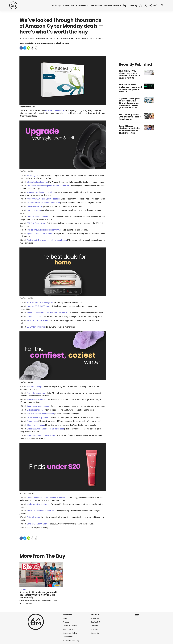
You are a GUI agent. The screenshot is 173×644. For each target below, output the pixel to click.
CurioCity (55, 5)
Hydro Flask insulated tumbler (40, 234)
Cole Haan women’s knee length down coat (45, 429)
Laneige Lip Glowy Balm (37, 524)
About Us (81, 5)
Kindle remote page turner (38, 504)
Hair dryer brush (34, 210)
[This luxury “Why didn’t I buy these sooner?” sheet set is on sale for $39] (149, 72)
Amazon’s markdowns (55, 110)
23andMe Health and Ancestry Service (43, 203)
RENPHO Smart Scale (36, 223)
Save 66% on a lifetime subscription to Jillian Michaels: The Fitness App (130, 129)
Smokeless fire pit (35, 386)
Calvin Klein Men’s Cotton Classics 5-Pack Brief (47, 498)
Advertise (68, 5)
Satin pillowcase (34, 517)
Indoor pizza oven (35, 316)
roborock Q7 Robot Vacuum (39, 306)
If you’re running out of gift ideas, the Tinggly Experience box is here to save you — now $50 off (129, 103)
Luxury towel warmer (36, 327)
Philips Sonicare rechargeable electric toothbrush (48, 186)
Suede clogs (32, 421)
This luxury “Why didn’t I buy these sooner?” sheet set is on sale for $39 (130, 74)
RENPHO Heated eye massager (40, 414)
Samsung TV (32, 175)
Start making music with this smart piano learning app (130, 117)
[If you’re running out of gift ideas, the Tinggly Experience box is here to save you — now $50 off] (149, 100)
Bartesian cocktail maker (37, 320)
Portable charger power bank (39, 217)
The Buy (133, 5)
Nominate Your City (115, 5)
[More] (88, 5)
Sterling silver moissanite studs (41, 511)
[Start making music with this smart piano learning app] (149, 116)
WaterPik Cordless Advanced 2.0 (41, 192)
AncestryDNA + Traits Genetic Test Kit (43, 199)
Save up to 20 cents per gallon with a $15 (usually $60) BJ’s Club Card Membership (40, 595)
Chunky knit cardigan (36, 425)
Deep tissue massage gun (38, 406)
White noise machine (36, 399)
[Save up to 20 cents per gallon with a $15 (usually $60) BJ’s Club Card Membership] (41, 574)
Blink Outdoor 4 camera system (40, 302)
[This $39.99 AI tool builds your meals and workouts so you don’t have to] (149, 86)
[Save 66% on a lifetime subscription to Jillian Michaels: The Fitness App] (149, 128)
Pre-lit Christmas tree (36, 393)
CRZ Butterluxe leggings (37, 182)
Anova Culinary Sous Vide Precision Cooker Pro (47, 313)
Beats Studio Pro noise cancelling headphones (47, 240)
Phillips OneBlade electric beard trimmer (44, 230)
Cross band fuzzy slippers (38, 417)
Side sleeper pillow (35, 410)
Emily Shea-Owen (62, 43)
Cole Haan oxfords (35, 206)
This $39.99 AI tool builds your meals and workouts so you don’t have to (130, 88)
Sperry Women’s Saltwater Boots (41, 435)
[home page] (13, 5)
